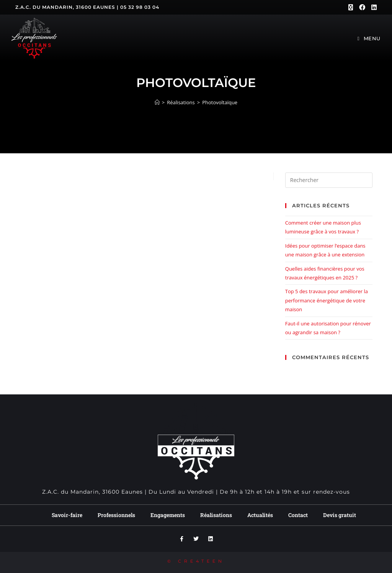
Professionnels (116, 515)
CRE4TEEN (201, 561)
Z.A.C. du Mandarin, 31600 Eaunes (65, 7)
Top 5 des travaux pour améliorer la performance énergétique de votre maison (327, 300)
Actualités (260, 515)
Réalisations (216, 515)
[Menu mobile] (369, 38)
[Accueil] (157, 102)
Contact (298, 515)
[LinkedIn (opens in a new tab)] (372, 7)
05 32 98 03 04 (140, 7)
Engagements (168, 515)
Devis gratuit (340, 515)
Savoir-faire (67, 515)
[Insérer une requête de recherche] (329, 180)
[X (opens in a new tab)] (351, 7)
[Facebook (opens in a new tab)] (362, 7)
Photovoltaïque (220, 102)
